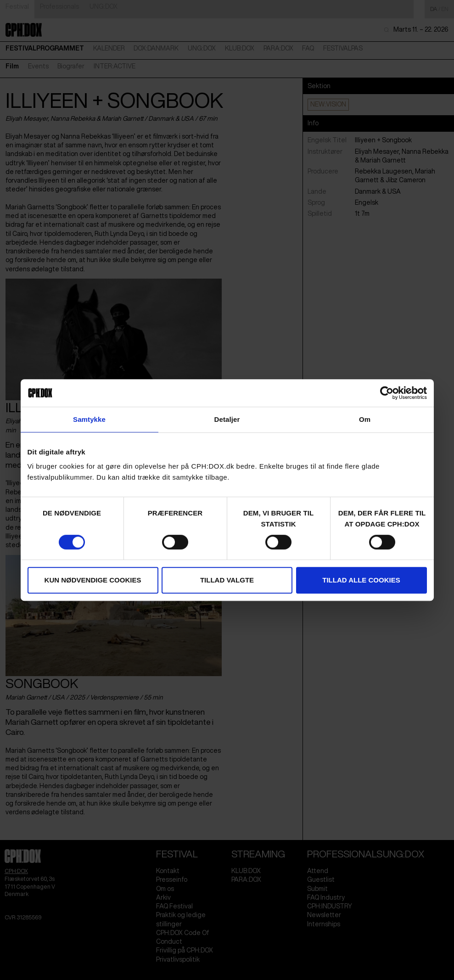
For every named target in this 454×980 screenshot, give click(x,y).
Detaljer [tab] (227, 419)
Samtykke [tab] (89, 419)
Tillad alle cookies (361, 580)
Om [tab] (365, 419)
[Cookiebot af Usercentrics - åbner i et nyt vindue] (387, 393)
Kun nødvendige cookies (93, 580)
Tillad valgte (227, 580)
